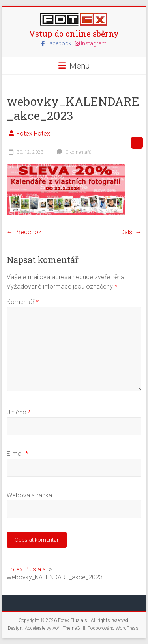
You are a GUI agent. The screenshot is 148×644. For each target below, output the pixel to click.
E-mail (17, 454)
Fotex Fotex (33, 133)
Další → (131, 232)
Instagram (91, 43)
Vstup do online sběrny (74, 34)
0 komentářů (73, 152)
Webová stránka (29, 495)
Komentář (23, 302)
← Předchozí (25, 232)
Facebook (57, 43)
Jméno (19, 412)
